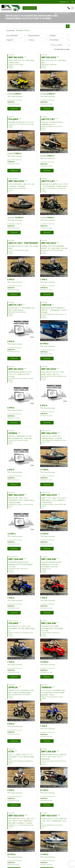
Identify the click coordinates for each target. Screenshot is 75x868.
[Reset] (23, 31)
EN (73, 2)
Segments (10, 40)
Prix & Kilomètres (12, 36)
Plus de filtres (54, 40)
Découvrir (14, 109)
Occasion (10, 31)
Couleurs (31, 40)
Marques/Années (34, 36)
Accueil (58, 13)
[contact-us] (69, 8)
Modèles (53, 36)
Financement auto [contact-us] (30, 8)
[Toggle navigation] (72, 8)
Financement (28, 109)
